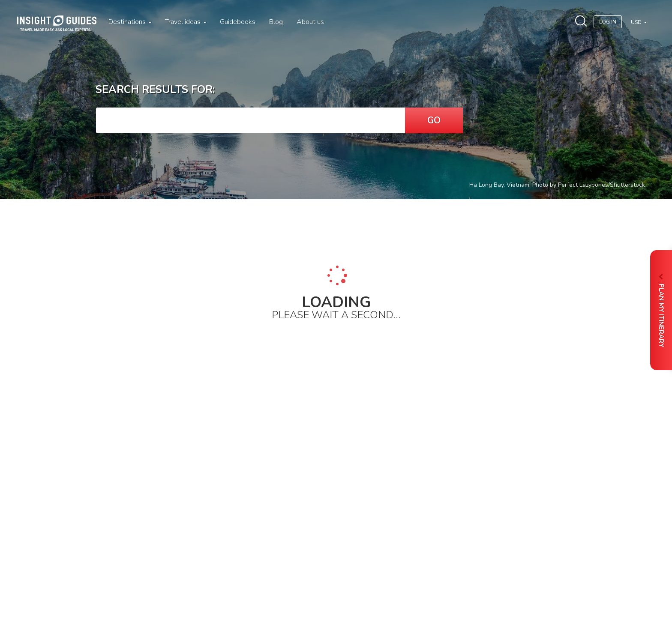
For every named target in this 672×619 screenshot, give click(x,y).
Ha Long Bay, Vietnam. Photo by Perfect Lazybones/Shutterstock (557, 185)
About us (310, 22)
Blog (276, 22)
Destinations (130, 22)
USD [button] (637, 22)
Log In (608, 22)
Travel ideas (186, 22)
